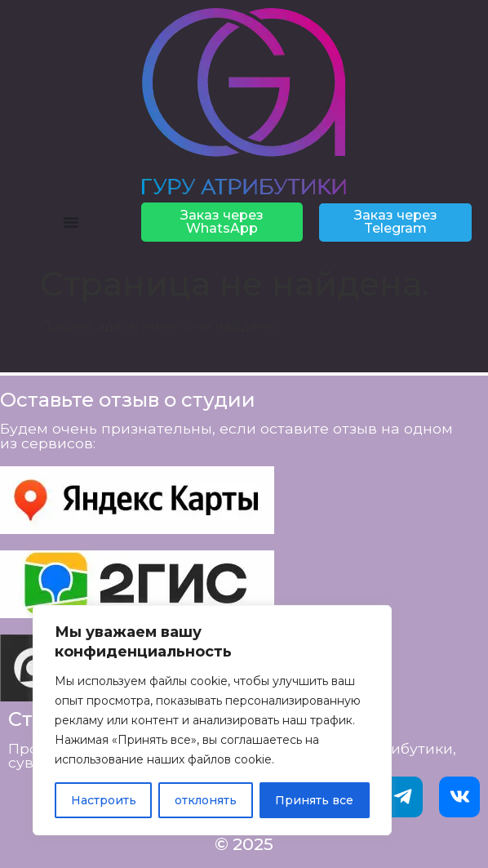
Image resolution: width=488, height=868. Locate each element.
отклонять (206, 800)
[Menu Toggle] (71, 222)
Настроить (104, 800)
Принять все (314, 800)
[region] (212, 720)
